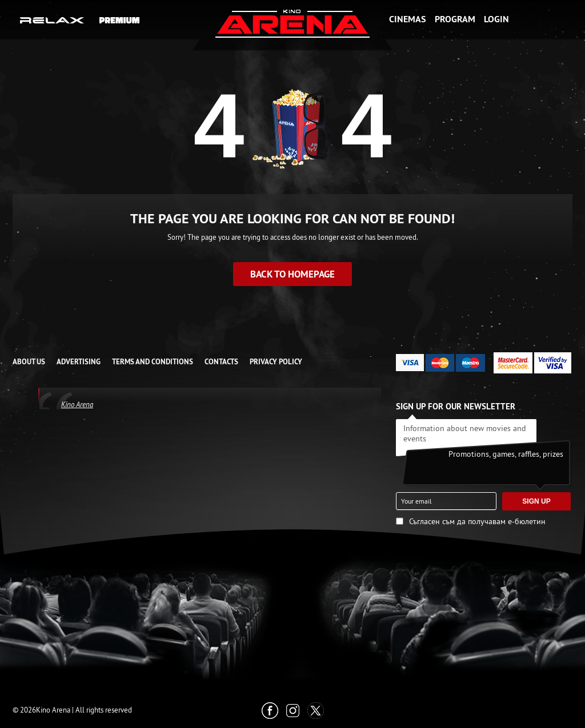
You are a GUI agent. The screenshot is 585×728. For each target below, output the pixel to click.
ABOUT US (29, 362)
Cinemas (407, 19)
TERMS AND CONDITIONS (153, 362)
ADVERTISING (79, 362)
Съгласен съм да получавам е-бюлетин (477, 521)
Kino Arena (77, 404)
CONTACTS (221, 362)
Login (496, 19)
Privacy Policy (276, 362)
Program (455, 19)
